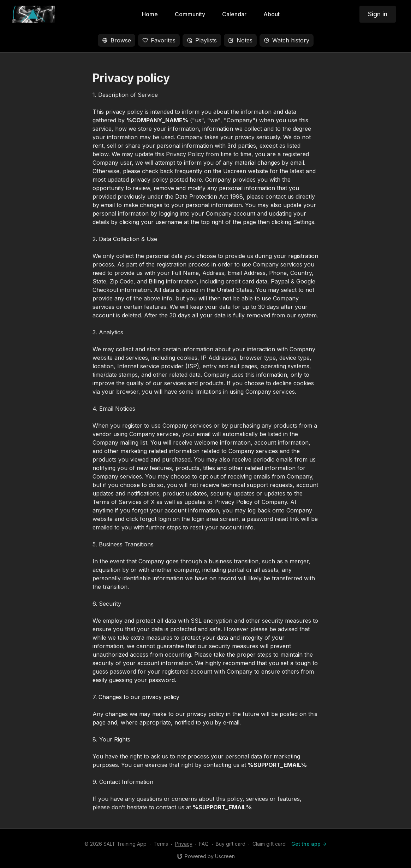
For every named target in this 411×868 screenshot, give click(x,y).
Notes (240, 40)
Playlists (202, 40)
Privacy (184, 844)
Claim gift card (269, 844)
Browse (117, 40)
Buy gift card (231, 844)
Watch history (287, 40)
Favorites (159, 40)
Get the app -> (309, 844)
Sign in (378, 14)
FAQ (204, 844)
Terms (161, 844)
